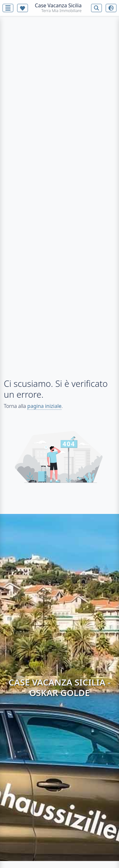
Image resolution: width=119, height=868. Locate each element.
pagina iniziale (44, 406)
